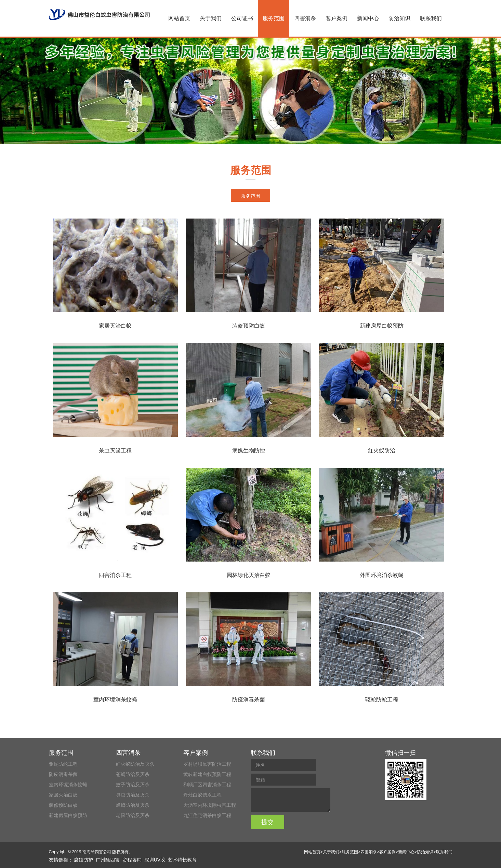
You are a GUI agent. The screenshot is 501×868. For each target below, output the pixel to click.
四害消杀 (305, 18)
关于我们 (211, 18)
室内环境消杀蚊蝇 (115, 700)
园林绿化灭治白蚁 (249, 575)
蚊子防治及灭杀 (133, 785)
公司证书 (242, 18)
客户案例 (337, 18)
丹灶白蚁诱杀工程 (202, 795)
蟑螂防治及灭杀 (133, 805)
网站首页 (179, 18)
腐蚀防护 (83, 860)
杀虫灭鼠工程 (115, 451)
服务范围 (274, 18)
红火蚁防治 (382, 451)
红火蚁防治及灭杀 (135, 764)
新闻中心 (368, 18)
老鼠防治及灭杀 (133, 815)
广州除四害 (108, 860)
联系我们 (431, 18)
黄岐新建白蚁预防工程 (207, 774)
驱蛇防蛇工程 (382, 700)
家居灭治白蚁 (115, 326)
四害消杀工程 (115, 575)
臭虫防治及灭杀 (133, 795)
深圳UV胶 (155, 860)
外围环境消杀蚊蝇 (382, 575)
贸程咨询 (132, 860)
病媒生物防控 (249, 451)
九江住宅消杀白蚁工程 (207, 815)
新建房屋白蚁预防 (382, 326)
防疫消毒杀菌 (249, 700)
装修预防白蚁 (249, 326)
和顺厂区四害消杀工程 (207, 785)
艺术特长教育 (182, 860)
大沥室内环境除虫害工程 (210, 805)
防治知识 (399, 18)
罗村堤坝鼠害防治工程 (207, 764)
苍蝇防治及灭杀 (133, 774)
